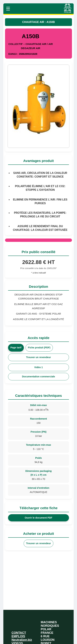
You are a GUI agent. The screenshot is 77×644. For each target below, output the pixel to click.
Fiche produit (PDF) (39, 348)
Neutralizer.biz (22, 640)
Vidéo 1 (38, 367)
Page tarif (16, 348)
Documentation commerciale (38, 377)
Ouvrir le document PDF (38, 518)
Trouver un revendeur (39, 357)
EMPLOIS (18, 636)
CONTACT (19, 633)
